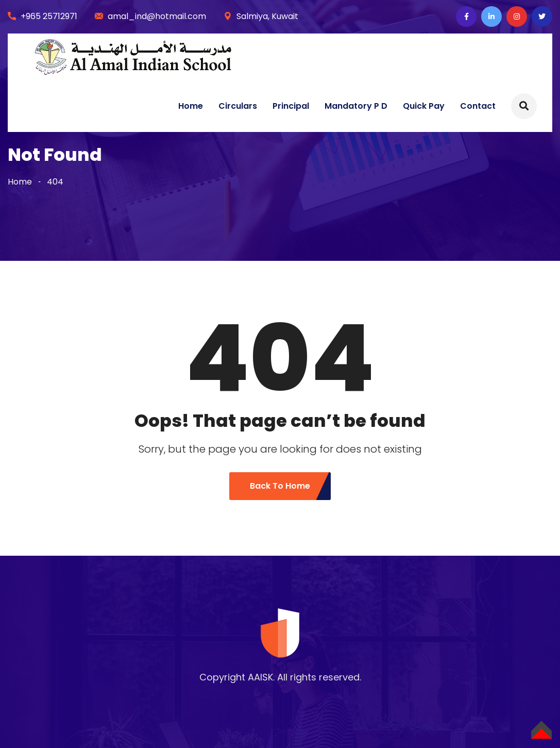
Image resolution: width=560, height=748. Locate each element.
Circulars (238, 106)
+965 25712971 (49, 16)
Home (191, 106)
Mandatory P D (356, 106)
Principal (291, 106)
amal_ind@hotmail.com (157, 16)
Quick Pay (424, 106)
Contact (478, 106)
